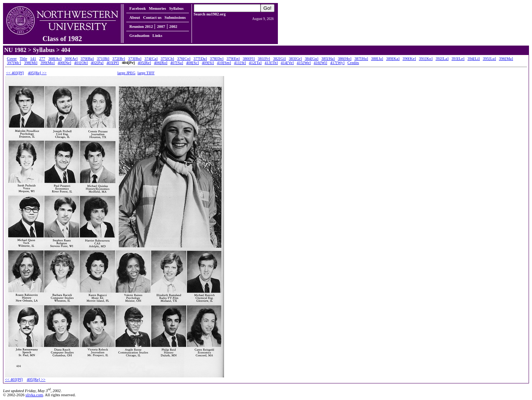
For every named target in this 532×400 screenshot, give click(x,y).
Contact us (152, 18)
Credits (353, 63)
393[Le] (458, 59)
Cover (12, 59)
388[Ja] (377, 59)
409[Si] (208, 63)
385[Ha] (328, 59)
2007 (161, 27)
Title (23, 59)
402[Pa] (97, 63)
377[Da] (200, 59)
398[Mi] (31, 63)
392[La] (442, 59)
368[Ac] (55, 59)
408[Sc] (193, 63)
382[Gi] (279, 59)
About (135, 18)
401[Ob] (81, 63)
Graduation (139, 36)
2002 (173, 27)
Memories (158, 8)
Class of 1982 (62, 35)
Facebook (138, 8)
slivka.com (34, 395)
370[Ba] (87, 59)
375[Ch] (167, 59)
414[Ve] (287, 63)
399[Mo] (48, 63)
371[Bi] (103, 59)
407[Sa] (177, 63)
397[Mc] (14, 63)
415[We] (304, 63)
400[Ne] (64, 63)
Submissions (175, 18)
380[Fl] (249, 59)
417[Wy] (337, 63)
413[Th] (271, 63)
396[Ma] (506, 59)
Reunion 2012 (141, 27)
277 (42, 59)
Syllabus (176, 8)
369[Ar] (71, 59)
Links (157, 36)
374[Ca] (151, 59)
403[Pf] (113, 63)
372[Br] (119, 59)
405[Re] (144, 63)
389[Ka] (393, 59)
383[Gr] (295, 59)
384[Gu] (311, 59)
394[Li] (474, 59)
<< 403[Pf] (15, 73)
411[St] (240, 63)
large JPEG (126, 73)
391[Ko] (426, 59)
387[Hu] (361, 59)
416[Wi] (320, 63)
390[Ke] (409, 59)
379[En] (233, 59)
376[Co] (184, 59)
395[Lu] (489, 59)
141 (33, 59)
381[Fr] (264, 59)
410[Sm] (224, 63)
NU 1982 (15, 50)
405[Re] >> (37, 73)
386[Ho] (345, 59)
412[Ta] (255, 63)
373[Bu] (135, 59)
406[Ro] (161, 63)
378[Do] (217, 59)
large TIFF (146, 73)
